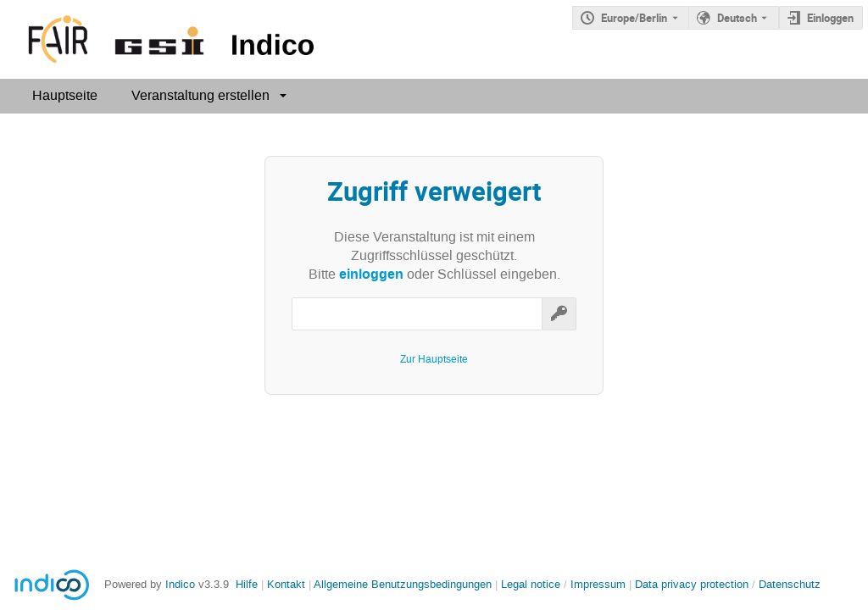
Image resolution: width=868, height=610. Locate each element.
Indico (180, 584)
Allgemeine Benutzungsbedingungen (403, 584)
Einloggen (830, 18)
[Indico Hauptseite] (161, 39)
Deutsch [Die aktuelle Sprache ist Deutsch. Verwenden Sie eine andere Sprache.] (737, 18)
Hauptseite (65, 95)
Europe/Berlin (634, 18)
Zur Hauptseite (434, 359)
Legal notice (532, 584)
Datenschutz (790, 584)
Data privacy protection (693, 584)
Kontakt (286, 584)
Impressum (598, 584)
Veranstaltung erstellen (200, 95)
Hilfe (247, 584)
